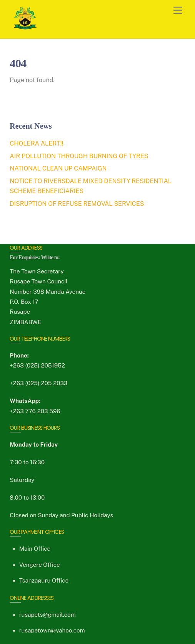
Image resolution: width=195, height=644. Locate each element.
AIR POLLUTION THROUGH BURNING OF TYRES (79, 156)
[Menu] (178, 11)
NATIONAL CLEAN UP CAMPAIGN (58, 168)
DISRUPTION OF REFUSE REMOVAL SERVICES (77, 204)
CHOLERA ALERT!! (36, 143)
